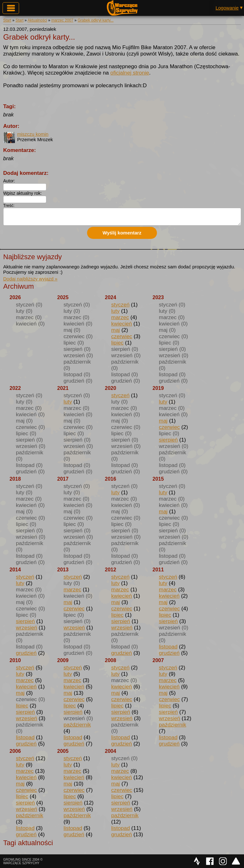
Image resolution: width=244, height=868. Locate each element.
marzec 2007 (62, 20)
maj (115, 330)
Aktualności (37, 20)
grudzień (26, 653)
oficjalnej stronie (130, 73)
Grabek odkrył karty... (95, 20)
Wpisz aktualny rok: (22, 193)
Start (7, 20)
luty (115, 311)
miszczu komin (33, 134)
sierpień (168, 440)
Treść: (9, 205)
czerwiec (122, 336)
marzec (120, 317)
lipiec (117, 343)
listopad (168, 647)
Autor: (9, 181)
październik (77, 725)
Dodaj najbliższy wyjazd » (30, 279)
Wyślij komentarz (122, 233)
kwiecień (122, 324)
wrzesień (27, 628)
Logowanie (227, 8)
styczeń (120, 305)
